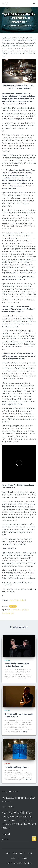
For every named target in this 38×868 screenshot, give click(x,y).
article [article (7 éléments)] (4, 798)
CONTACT (25, 858)
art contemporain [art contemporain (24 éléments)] (15, 812)
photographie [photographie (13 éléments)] (18, 824)
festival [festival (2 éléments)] (21, 817)
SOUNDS (13, 858)
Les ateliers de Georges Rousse (17, 767)
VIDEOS (15, 853)
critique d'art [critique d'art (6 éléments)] (20, 798)
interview (13, 606)
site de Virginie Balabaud (18, 600)
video (12, 613)
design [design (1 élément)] (8, 817)
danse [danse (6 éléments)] (4, 817)
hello (8, 853)
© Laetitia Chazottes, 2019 (14, 863)
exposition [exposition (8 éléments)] (14, 817)
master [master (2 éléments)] (3, 801)
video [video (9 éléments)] (4, 828)
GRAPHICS (23, 853)
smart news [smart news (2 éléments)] (7, 801)
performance (25, 610)
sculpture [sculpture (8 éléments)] (32, 824)
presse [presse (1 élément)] (26, 824)
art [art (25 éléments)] (3, 812)
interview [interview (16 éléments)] (30, 798)
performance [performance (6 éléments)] (7, 824)
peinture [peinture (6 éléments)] (28, 820)
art (9, 610)
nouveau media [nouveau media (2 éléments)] (6, 820)
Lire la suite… (23, 679)
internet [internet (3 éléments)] (25, 817)
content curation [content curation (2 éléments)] (11, 798)
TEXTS (30, 853)
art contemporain (16, 610)
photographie (6, 613)
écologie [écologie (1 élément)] (8, 828)
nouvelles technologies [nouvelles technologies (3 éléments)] (18, 820)
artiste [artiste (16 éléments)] (29, 813)
